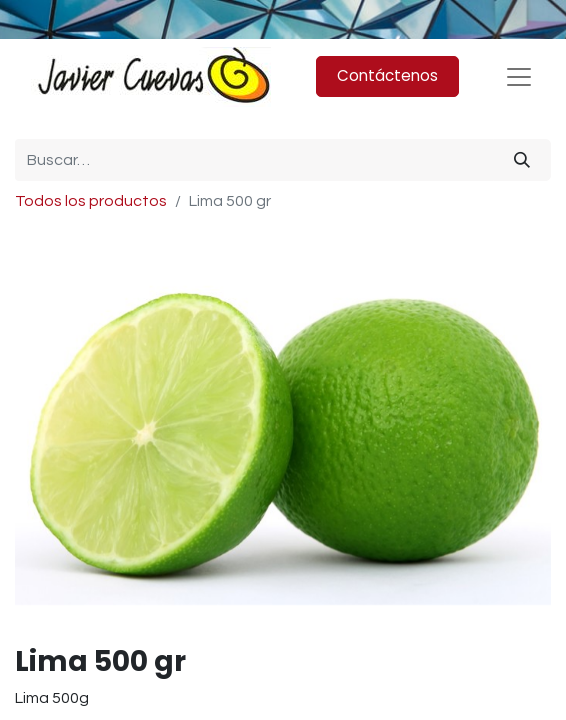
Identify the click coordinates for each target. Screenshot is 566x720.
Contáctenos (387, 75)
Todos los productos (91, 201)
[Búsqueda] (522, 160)
